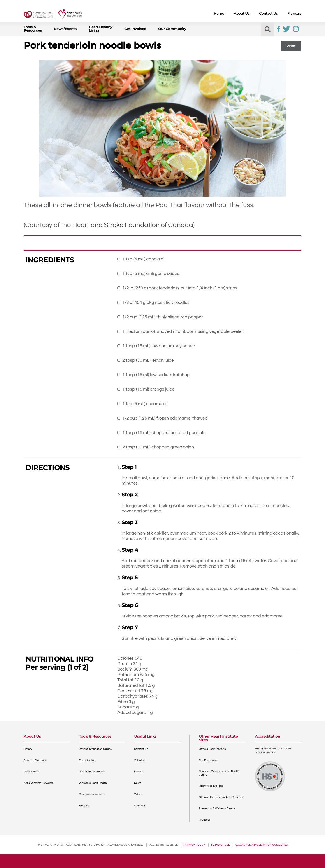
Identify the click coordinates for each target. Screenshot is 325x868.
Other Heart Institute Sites (218, 738)
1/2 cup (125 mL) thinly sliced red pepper (163, 317)
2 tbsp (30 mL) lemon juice (148, 360)
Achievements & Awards (39, 783)
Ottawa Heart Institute (212, 749)
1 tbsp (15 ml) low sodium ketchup (156, 375)
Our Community (172, 29)
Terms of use (220, 845)
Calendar (140, 806)
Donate (139, 772)
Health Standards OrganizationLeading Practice (274, 750)
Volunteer (140, 760)
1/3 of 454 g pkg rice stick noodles (156, 303)
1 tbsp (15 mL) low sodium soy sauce (159, 346)
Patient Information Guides (95, 749)
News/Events (65, 29)
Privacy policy (194, 845)
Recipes (84, 806)
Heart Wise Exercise (211, 786)
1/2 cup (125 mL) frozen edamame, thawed (165, 418)
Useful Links (145, 737)
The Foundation (209, 760)
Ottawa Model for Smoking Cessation (221, 797)
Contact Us (268, 13)
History (28, 749)
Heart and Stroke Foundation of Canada (133, 225)
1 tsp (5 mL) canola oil (141, 259)
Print (291, 46)
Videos (138, 794)
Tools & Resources (33, 29)
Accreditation (268, 737)
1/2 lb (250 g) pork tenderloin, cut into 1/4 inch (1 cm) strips (180, 288)
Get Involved (135, 29)
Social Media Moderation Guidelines (261, 845)
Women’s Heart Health (93, 783)
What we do (31, 772)
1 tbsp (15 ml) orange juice (148, 389)
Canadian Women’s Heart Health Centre (219, 773)
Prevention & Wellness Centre (217, 808)
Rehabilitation (87, 760)
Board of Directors (35, 760)
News (138, 783)
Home (219, 13)
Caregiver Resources (92, 794)
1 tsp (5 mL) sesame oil (145, 404)
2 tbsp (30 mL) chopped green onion (158, 447)
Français (294, 13)
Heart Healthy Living (101, 29)
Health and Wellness (92, 772)
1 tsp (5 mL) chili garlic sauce (151, 274)
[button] (268, 29)
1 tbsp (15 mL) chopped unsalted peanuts (164, 433)
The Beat (204, 820)
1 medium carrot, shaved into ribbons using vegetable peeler (183, 331)
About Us (242, 13)
